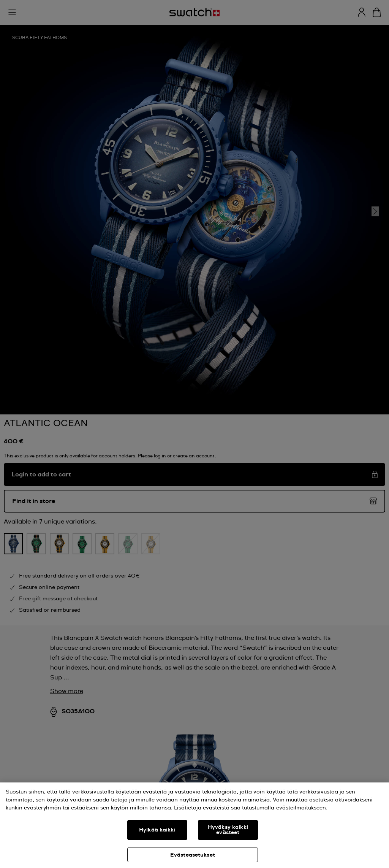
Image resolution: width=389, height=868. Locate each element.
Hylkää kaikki (157, 830)
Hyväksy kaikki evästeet (228, 830)
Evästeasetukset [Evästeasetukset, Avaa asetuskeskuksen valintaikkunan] (193, 855)
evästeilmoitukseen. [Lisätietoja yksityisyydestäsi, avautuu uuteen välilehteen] (302, 808)
